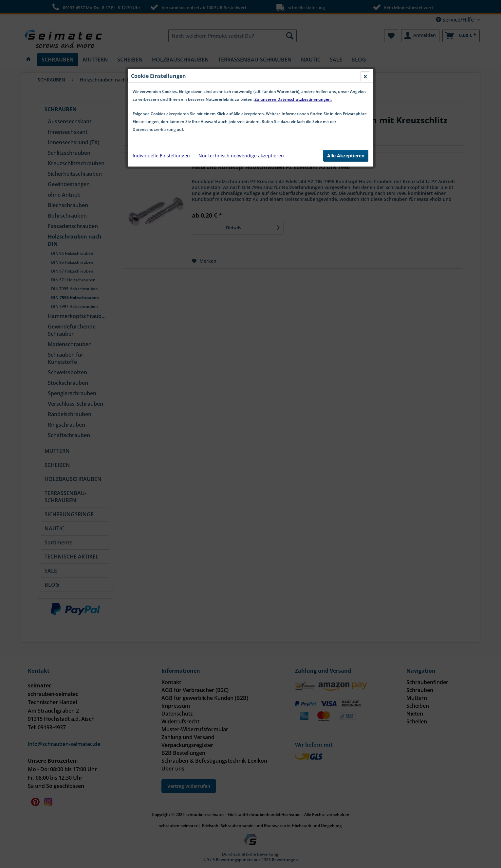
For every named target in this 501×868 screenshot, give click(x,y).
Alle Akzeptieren (346, 156)
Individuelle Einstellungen (161, 156)
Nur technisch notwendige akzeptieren (241, 156)
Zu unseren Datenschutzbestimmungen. (293, 99)
